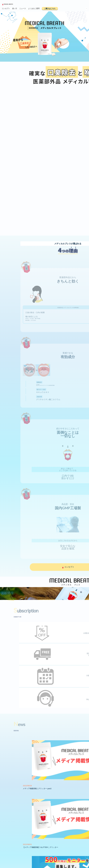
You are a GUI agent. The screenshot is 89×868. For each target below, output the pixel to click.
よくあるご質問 (34, 8)
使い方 (15, 8)
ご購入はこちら (50, 8)
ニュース (23, 8)
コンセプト (6, 8)
